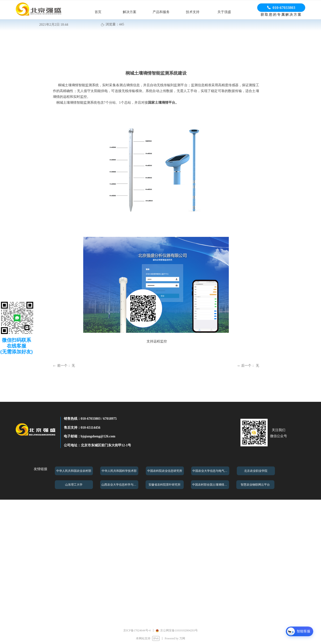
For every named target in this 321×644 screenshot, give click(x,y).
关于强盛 (224, 12)
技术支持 (193, 12)
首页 (98, 12)
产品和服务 (161, 12)
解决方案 (130, 12)
